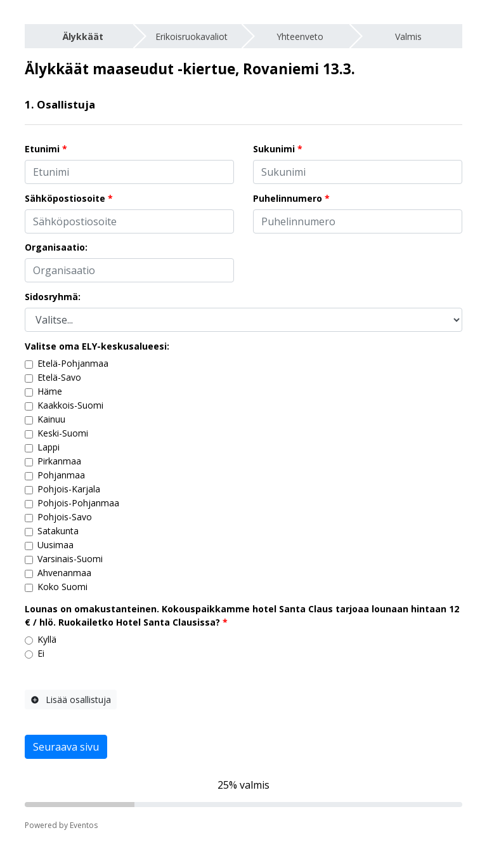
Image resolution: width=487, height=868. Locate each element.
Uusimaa (55, 545)
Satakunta (58, 531)
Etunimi (42, 149)
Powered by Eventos (61, 825)
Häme (50, 391)
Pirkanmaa (59, 461)
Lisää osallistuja (71, 700)
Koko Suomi (62, 587)
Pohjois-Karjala (69, 489)
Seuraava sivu (66, 747)
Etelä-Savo (59, 377)
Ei (41, 653)
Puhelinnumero (288, 198)
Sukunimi (274, 149)
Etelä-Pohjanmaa (73, 363)
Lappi (49, 447)
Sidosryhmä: (53, 297)
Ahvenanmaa (64, 573)
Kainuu (51, 419)
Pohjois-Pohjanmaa (78, 503)
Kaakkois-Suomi (70, 405)
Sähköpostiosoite (65, 198)
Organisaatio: (56, 247)
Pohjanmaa (61, 475)
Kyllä (47, 639)
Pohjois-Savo (65, 517)
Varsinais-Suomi (70, 559)
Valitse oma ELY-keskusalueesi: (97, 346)
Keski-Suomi (63, 433)
